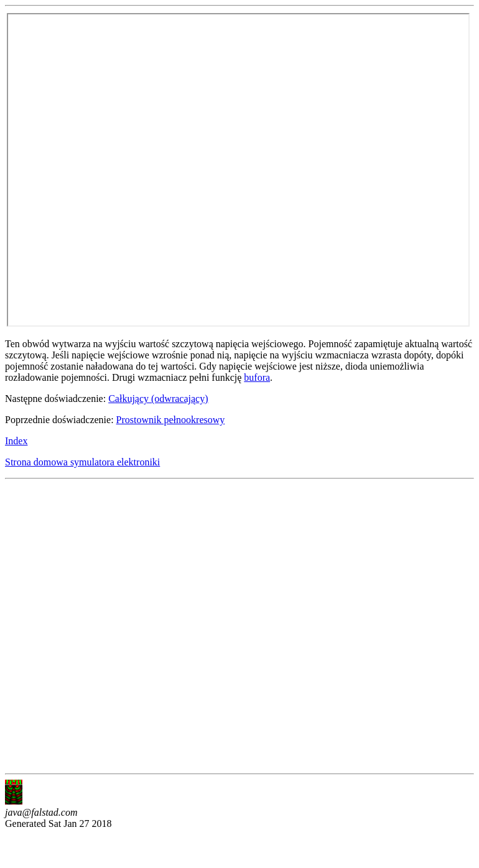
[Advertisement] (142, 626)
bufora (257, 377)
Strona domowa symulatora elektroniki (82, 462)
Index (16, 441)
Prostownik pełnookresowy (171, 420)
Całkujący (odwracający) (158, 399)
